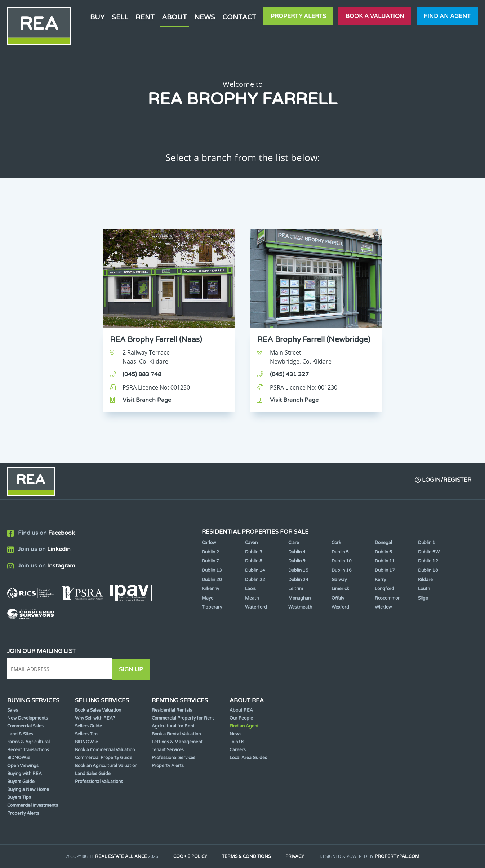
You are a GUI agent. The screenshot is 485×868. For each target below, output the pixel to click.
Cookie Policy (190, 857)
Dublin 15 (298, 571)
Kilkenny (210, 589)
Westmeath (300, 608)
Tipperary (212, 608)
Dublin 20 (212, 580)
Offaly (338, 598)
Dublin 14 (255, 571)
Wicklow (383, 608)
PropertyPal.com (399, 857)
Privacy (296, 857)
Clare (294, 543)
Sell (120, 17)
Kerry (380, 580)
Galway (339, 580)
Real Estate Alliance (120, 857)
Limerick (340, 589)
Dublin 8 (254, 562)
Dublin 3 (254, 552)
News (205, 17)
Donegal (383, 543)
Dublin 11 (385, 562)
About (174, 17)
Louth (424, 589)
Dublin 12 (428, 562)
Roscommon (388, 598)
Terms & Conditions (247, 857)
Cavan (251, 543)
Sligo (423, 598)
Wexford (340, 608)
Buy (97, 17)
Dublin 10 (342, 562)
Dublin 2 (210, 552)
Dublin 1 (427, 543)
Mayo (208, 598)
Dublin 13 (212, 571)
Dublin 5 (340, 552)
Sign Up (133, 669)
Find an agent (447, 16)
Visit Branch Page (147, 400)
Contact (239, 17)
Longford (384, 589)
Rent (145, 17)
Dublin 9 (297, 562)
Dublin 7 (210, 562)
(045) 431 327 (289, 374)
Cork (336, 543)
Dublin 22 (255, 580)
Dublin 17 (385, 571)
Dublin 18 (428, 571)
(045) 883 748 (142, 374)
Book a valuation (375, 16)
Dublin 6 (383, 552)
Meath (252, 598)
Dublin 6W (429, 552)
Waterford (256, 608)
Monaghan (299, 598)
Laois (250, 589)
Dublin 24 (298, 580)
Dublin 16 (342, 571)
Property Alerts (298, 16)
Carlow (209, 543)
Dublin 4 (297, 552)
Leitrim (296, 589)
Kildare (425, 580)
